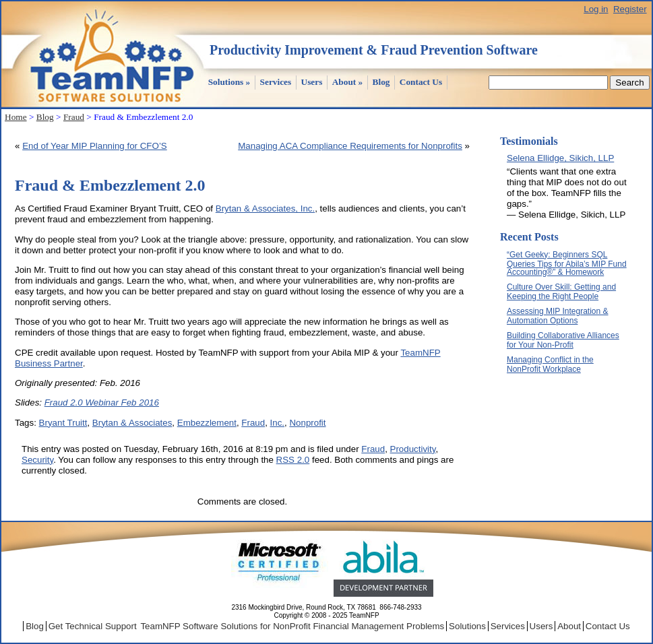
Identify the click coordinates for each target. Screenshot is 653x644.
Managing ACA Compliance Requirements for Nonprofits (350, 146)
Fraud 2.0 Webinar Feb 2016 (102, 402)
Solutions (229, 82)
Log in (596, 9)
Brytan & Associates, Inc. (265, 208)
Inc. (277, 423)
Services (276, 82)
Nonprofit (307, 423)
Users (312, 82)
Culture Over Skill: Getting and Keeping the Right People (561, 292)
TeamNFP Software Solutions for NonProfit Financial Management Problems (292, 626)
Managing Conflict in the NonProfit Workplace (550, 364)
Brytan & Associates (132, 423)
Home (16, 117)
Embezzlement (207, 423)
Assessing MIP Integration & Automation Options (558, 316)
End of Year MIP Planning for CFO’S (95, 146)
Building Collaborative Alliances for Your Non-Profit (563, 340)
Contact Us (421, 82)
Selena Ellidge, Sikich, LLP (560, 158)
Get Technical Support (93, 626)
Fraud (74, 117)
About (348, 82)
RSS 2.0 (293, 460)
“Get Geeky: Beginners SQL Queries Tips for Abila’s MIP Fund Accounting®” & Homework (567, 263)
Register (630, 9)
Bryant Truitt (63, 423)
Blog (381, 82)
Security (37, 460)
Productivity (413, 449)
